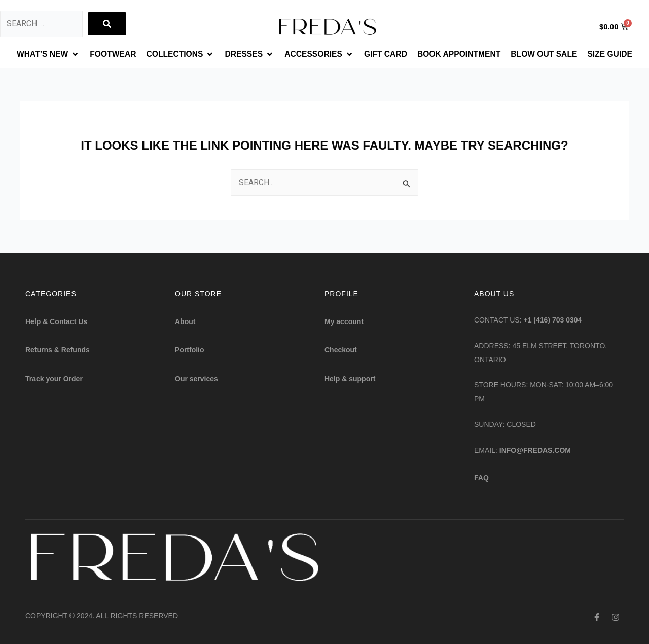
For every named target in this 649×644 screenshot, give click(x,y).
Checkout (341, 350)
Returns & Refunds (58, 350)
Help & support (350, 379)
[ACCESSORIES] (319, 54)
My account (344, 322)
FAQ (481, 478)
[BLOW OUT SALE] (548, 54)
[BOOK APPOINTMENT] (461, 54)
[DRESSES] (248, 54)
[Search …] (41, 24)
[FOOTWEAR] (109, 54)
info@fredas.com (535, 450)
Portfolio (190, 350)
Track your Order (54, 379)
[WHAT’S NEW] (43, 54)
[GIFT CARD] (386, 54)
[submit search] (107, 24)
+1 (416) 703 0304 (553, 320)
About (185, 322)
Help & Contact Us (56, 322)
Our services (196, 379)
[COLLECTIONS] (178, 54)
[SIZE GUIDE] (615, 54)
